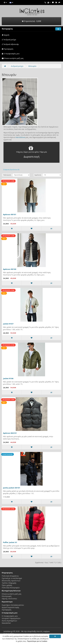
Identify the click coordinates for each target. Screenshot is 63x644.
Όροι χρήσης (7, 585)
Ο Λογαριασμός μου (11, 54)
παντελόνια (20, 137)
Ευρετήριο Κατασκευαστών (13, 605)
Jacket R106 (8, 378)
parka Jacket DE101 (12, 488)
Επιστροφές (7, 596)
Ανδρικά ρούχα (9, 40)
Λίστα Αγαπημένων (9, 621)
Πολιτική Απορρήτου (10, 576)
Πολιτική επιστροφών (11, 588)
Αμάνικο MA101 (10, 433)
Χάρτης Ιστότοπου (9, 599)
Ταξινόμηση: (7, 175)
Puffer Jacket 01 (10, 542)
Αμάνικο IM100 (10, 269)
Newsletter (6, 623)
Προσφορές (8, 49)
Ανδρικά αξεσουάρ (10, 44)
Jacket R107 (8, 324)
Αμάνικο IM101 (10, 214)
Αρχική (6, 35)
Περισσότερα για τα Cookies (37, 641)
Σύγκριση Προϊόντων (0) (11, 170)
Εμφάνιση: (38, 175)
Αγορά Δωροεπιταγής (10, 607)
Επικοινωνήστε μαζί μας (13, 58)
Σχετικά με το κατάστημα (12, 578)
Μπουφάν (32, 66)
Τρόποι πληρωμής (9, 583)
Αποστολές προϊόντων (11, 581)
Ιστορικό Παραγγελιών (11, 618)
